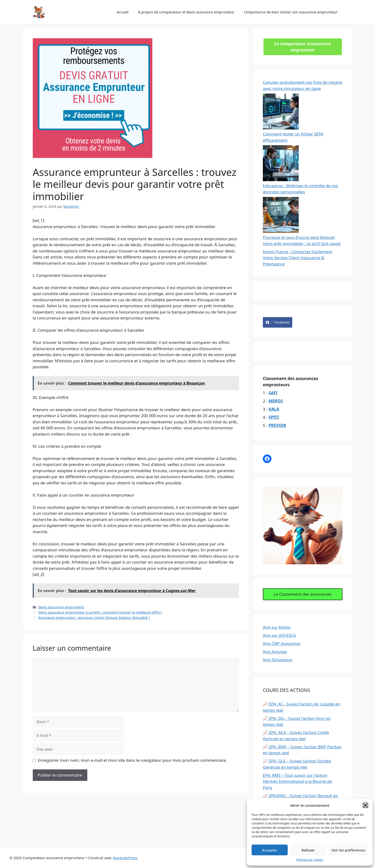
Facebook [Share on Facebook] (278, 322)
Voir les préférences (348, 850)
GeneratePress (125, 858)
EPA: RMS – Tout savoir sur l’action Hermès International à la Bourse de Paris (297, 781)
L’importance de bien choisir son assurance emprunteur (291, 12)
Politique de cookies (310, 860)
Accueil (123, 12)
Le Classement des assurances (303, 594)
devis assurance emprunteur (61, 607)
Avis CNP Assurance (282, 643)
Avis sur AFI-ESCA (279, 635)
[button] (365, 805)
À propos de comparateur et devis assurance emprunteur (186, 12)
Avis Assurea (275, 652)
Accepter (270, 850)
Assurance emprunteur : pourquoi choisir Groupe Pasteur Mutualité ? (94, 618)
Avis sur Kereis (277, 627)
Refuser (308, 850)
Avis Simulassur (278, 660)
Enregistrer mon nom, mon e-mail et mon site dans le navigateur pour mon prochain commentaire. (132, 760)
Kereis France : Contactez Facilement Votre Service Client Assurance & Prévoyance (298, 258)
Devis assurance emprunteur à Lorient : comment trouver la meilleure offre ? (100, 612)
